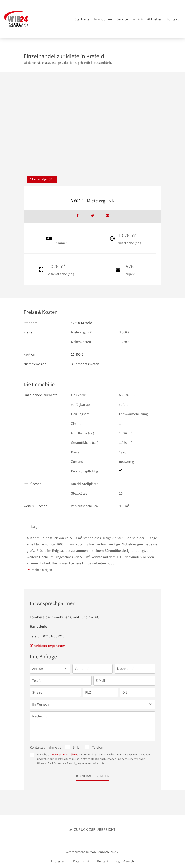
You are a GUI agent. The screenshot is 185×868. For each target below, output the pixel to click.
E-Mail (77, 747)
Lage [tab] (64, 526)
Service (122, 19)
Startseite (82, 19)
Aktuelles (154, 19)
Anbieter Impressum (50, 646)
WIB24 (138, 19)
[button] (50, 668)
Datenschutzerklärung (65, 754)
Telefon (98, 747)
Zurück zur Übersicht (94, 829)
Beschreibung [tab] (39, 526)
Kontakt (173, 19)
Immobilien (103, 19)
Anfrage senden (94, 776)
